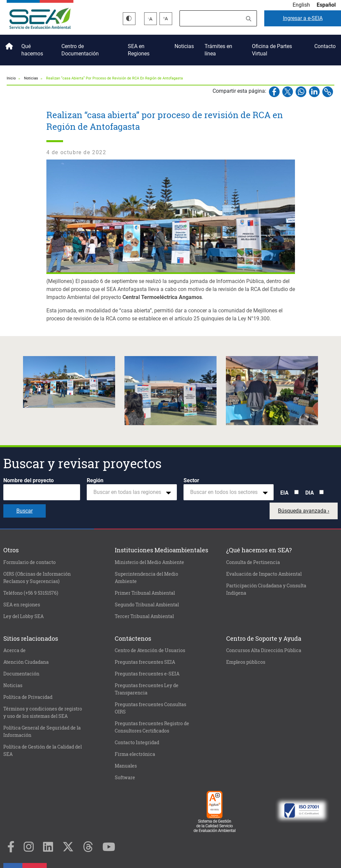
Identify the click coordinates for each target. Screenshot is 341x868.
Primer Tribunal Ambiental (145, 593)
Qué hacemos (32, 50)
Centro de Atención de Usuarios (150, 650)
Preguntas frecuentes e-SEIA (147, 674)
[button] (69, 382)
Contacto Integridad (137, 743)
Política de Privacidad (28, 697)
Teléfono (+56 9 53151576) (31, 593)
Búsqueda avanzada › (304, 511)
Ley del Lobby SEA (24, 616)
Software (125, 778)
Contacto (325, 46)
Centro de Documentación (80, 50)
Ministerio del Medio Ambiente (149, 562)
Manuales (126, 766)
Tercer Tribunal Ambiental (144, 616)
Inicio (8, 44)
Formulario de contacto (30, 562)
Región (95, 480)
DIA (310, 493)
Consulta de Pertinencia (253, 562)
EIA (284, 493)
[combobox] (132, 492)
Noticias (184, 46)
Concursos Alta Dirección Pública (264, 650)
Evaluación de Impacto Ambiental (264, 574)
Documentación (21, 674)
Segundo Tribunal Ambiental (147, 605)
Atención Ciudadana (26, 662)
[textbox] (129, 492)
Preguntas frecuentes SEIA (145, 662)
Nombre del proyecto (29, 480)
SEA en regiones (22, 605)
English (301, 5)
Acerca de (15, 650)
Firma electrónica (135, 754)
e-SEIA (303, 18)
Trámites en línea (218, 50)
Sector (191, 480)
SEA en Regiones (139, 50)
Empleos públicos (246, 662)
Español (326, 5)
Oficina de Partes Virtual (272, 50)
